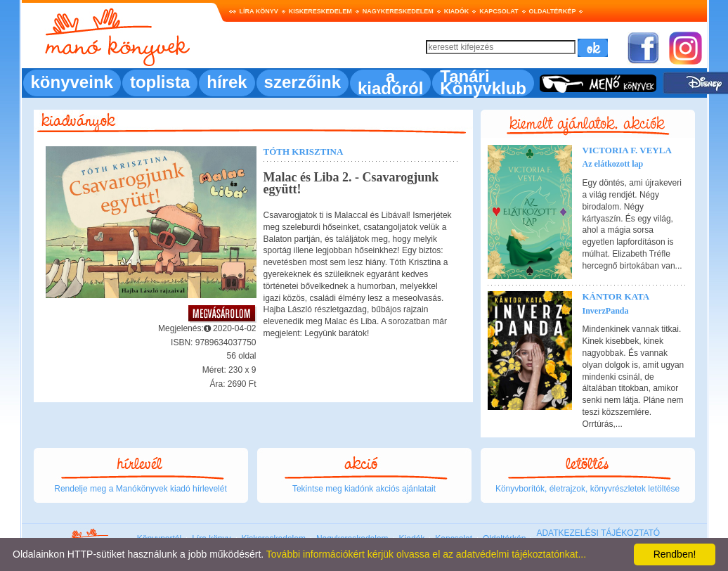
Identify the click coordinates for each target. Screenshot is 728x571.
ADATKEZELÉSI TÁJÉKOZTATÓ (598, 533)
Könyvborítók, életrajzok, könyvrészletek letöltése (587, 489)
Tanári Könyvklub (483, 82)
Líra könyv (259, 11)
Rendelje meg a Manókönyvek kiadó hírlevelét (140, 489)
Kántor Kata (616, 296)
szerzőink (303, 82)
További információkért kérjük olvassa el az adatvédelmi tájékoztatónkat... (426, 554)
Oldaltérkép (553, 11)
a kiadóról (390, 82)
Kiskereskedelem (320, 11)
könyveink (72, 82)
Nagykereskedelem (398, 11)
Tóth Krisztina (304, 152)
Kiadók (457, 11)
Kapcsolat (499, 11)
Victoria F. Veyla (627, 150)
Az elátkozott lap (613, 164)
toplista (160, 82)
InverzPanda (606, 311)
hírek (227, 82)
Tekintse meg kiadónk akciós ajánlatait (364, 489)
